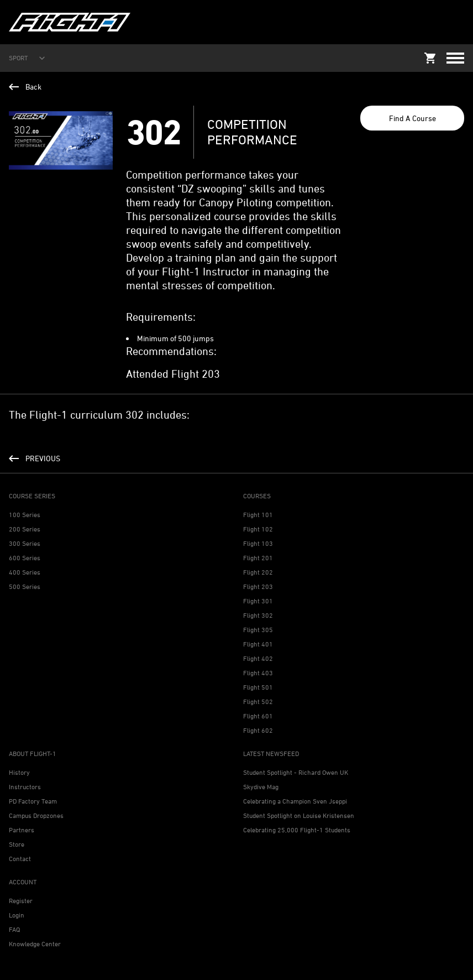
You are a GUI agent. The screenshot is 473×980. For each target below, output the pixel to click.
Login (17, 915)
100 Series (25, 515)
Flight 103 (258, 543)
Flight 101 (258, 515)
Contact (20, 859)
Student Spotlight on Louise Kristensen (299, 815)
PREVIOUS (35, 458)
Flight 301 (258, 601)
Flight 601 (258, 716)
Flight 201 (258, 558)
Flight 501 (258, 687)
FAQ (14, 929)
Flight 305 (258, 630)
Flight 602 (258, 730)
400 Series (25, 572)
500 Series (25, 587)
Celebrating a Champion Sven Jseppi (295, 801)
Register (21, 901)
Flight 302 (258, 615)
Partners (22, 830)
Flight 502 (258, 702)
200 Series (25, 529)
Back (25, 87)
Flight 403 (258, 673)
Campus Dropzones (36, 815)
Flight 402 (258, 658)
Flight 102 (258, 529)
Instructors (25, 787)
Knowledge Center (35, 944)
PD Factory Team (33, 801)
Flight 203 (258, 587)
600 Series (25, 558)
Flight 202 (258, 572)
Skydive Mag (261, 787)
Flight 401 (258, 644)
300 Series (25, 543)
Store (17, 844)
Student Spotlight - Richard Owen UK (296, 772)
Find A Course (412, 118)
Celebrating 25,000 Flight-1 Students (297, 830)
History (19, 772)
